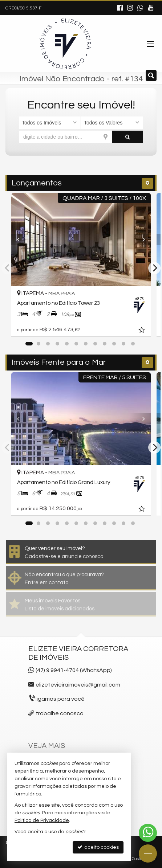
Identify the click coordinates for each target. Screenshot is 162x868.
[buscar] (128, 137)
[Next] (140, 239)
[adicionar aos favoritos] (142, 331)
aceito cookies (98, 847)
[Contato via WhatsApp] (148, 833)
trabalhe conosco (60, 713)
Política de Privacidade (42, 820)
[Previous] (22, 239)
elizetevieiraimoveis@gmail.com (78, 685)
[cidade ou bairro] (66, 137)
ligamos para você (60, 699)
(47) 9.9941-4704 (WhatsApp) (74, 670)
